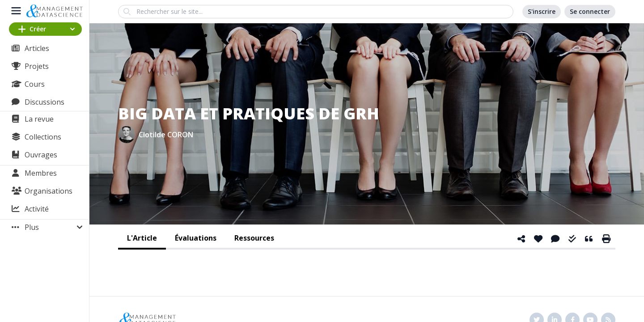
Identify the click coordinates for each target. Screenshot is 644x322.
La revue (39, 119)
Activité (37, 209)
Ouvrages (41, 155)
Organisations (49, 191)
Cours (35, 84)
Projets (37, 66)
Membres (41, 173)
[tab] (142, 239)
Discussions (44, 102)
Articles (37, 48)
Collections (43, 137)
